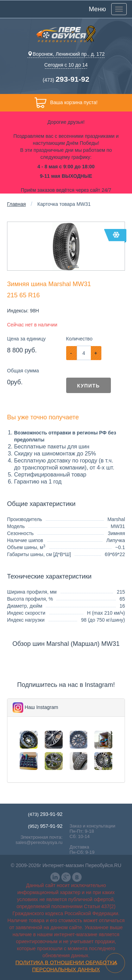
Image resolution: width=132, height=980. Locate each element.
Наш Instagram (41, 707)
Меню (97, 9)
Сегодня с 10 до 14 (66, 65)
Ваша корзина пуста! (66, 103)
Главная (16, 204)
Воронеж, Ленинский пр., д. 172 (66, 54)
